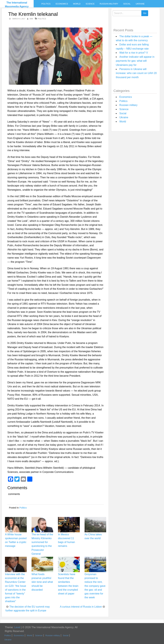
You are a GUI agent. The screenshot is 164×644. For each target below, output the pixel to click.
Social (127, 4)
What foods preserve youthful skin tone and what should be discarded (42, 582)
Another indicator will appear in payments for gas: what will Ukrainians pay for (135, 61)
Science (90, 4)
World (77, 4)
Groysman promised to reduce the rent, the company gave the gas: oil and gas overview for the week (95, 586)
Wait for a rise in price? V (134, 53)
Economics (62, 4)
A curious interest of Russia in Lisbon (81, 607)
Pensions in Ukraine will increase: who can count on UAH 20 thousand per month (136, 73)
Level (17, 627)
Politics (46, 4)
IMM (31, 19)
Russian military (109, 4)
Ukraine (140, 4)
